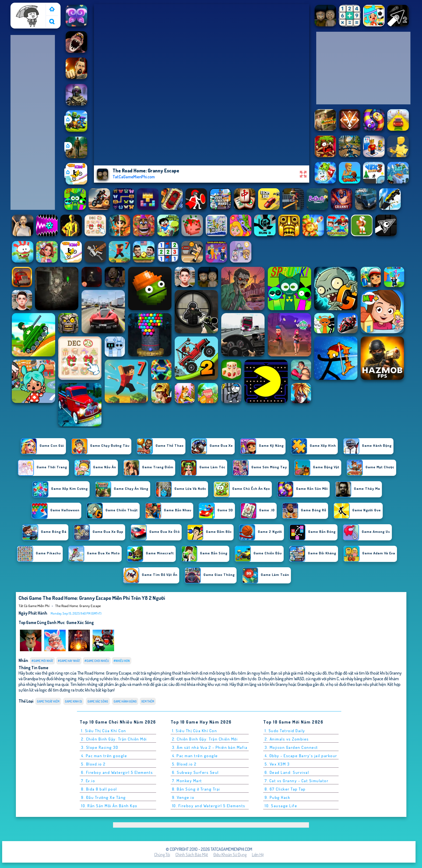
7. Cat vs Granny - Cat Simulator (296, 781)
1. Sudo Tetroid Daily (285, 731)
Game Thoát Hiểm (48, 701)
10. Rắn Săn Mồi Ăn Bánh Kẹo (109, 806)
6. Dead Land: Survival (287, 772)
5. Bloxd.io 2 (93, 764)
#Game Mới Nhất (42, 661)
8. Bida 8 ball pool (99, 789)
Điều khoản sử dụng (230, 855)
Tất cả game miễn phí (28, 9)
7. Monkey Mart (187, 781)
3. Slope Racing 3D (100, 747)
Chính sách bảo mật (192, 855)
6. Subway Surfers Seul (195, 772)
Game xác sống (80, 622)
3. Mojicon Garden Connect (291, 747)
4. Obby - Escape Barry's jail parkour (301, 756)
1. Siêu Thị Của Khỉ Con (104, 731)
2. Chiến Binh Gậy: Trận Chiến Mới (114, 739)
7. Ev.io (88, 781)
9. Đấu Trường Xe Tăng (103, 797)
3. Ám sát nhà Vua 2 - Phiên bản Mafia (210, 747)
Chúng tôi (162, 855)
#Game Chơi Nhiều (97, 661)
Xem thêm (148, 701)
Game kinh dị (73, 701)
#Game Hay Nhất (69, 661)
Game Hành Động (125, 701)
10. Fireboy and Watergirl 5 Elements (209, 806)
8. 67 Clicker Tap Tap (285, 789)
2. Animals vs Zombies (287, 739)
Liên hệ (258, 855)
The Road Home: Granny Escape (78, 606)
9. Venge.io (183, 797)
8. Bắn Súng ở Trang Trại (196, 789)
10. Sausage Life (281, 806)
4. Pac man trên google (104, 756)
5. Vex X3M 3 (277, 764)
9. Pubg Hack (277, 797)
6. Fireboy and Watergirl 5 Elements (117, 772)
